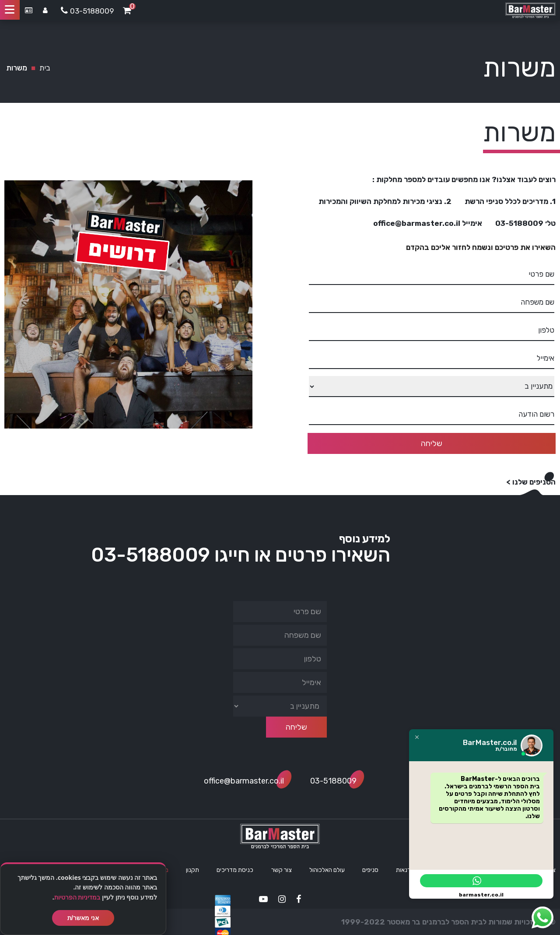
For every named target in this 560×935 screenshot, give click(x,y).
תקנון (192, 870)
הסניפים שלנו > (531, 482)
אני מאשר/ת (83, 918)
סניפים (370, 870)
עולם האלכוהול (327, 870)
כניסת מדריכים (235, 870)
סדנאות (405, 870)
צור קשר (282, 870)
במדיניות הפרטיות (77, 897)
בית (45, 68)
